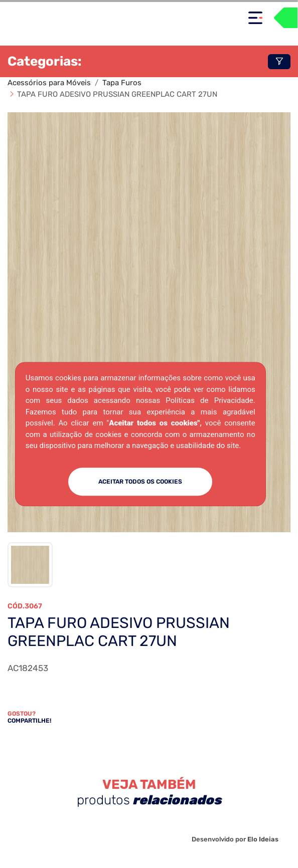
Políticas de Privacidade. (210, 400)
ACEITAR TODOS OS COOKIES (140, 482)
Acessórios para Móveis (49, 83)
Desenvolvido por (235, 839)
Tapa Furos (122, 83)
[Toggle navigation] (255, 18)
